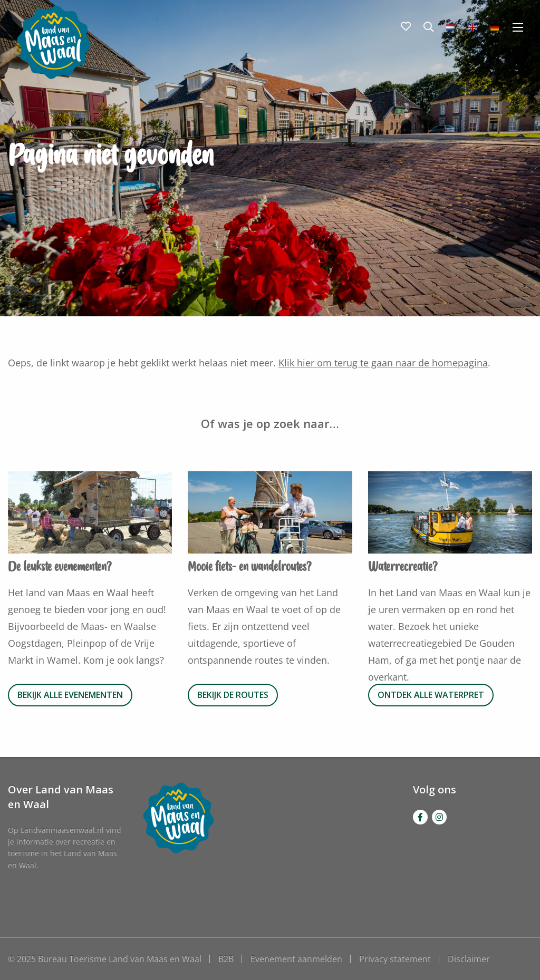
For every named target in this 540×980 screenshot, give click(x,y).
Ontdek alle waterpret (431, 695)
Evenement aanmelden (296, 959)
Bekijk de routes (233, 695)
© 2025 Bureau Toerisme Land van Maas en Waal (105, 959)
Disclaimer (469, 959)
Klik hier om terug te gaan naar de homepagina (383, 363)
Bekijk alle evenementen (70, 695)
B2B (226, 959)
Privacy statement (395, 959)
